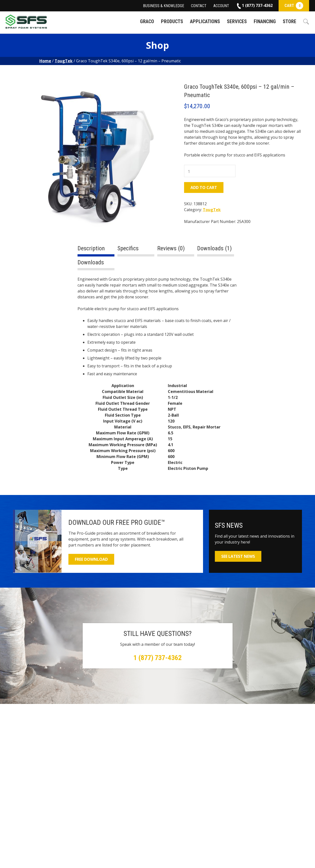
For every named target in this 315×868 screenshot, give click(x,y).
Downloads (91, 262)
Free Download (91, 559)
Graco (147, 21)
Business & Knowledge (164, 6)
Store (290, 21)
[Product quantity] (210, 171)
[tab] (96, 250)
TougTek (64, 61)
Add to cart (204, 187)
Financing (265, 21)
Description (91, 248)
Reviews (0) (171, 248)
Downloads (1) (214, 248)
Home (45, 61)
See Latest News (238, 556)
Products (172, 21)
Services (237, 21)
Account (221, 6)
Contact (199, 6)
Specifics (128, 248)
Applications (205, 21)
